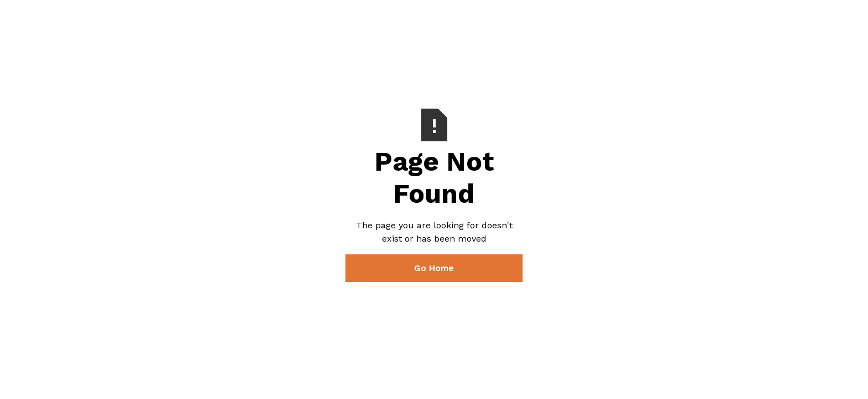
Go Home (434, 268)
